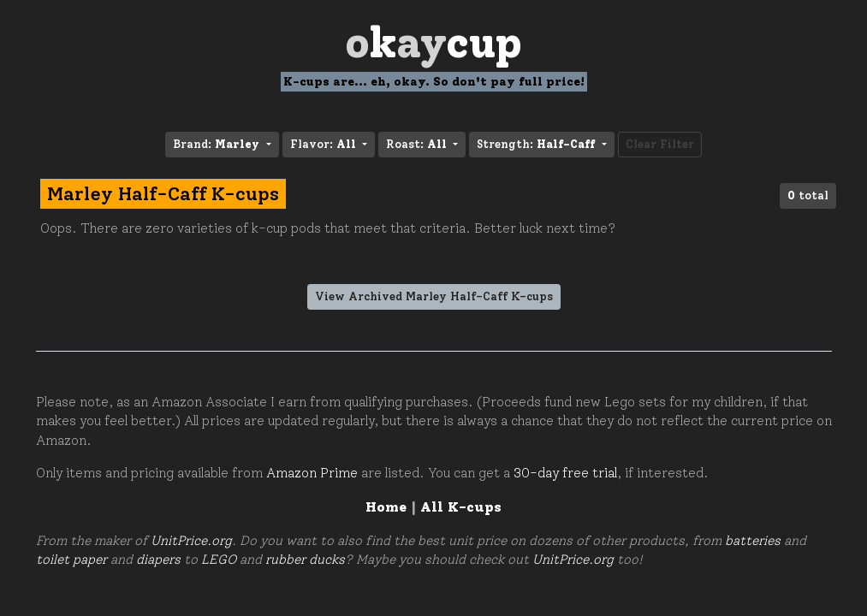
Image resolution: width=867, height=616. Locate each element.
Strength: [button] (537, 144)
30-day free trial (565, 473)
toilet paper (71, 560)
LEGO (219, 560)
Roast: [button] (418, 144)
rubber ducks (305, 560)
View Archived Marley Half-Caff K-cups (434, 296)
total (808, 195)
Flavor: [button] (325, 144)
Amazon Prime (312, 473)
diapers (158, 560)
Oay (433, 42)
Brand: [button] (218, 144)
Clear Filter (660, 144)
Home (386, 507)
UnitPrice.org (191, 541)
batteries (753, 541)
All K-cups (461, 507)
